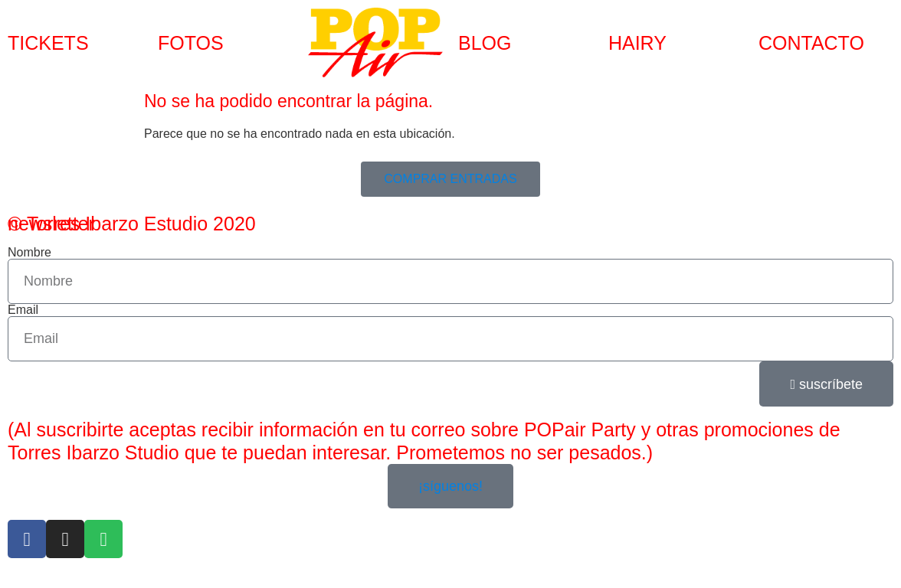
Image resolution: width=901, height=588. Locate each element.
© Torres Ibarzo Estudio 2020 (132, 224)
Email (23, 310)
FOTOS (191, 43)
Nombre (29, 253)
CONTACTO (811, 43)
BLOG (485, 43)
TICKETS (48, 43)
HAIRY (637, 43)
